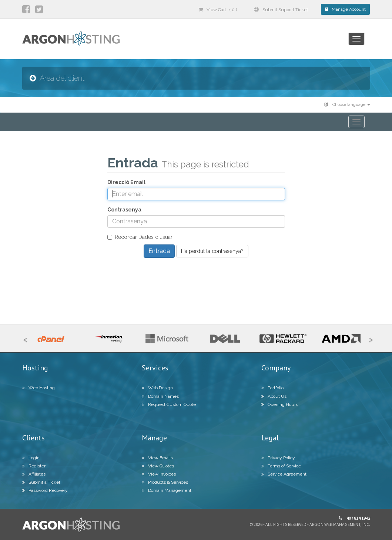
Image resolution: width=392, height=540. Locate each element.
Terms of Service (281, 466)
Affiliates (34, 474)
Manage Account (345, 9)
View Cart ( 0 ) (218, 10)
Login (31, 458)
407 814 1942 (354, 518)
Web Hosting (38, 388)
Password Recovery (45, 490)
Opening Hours (280, 404)
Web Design (157, 388)
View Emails (157, 458)
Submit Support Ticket (281, 10)
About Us (274, 396)
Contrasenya (124, 210)
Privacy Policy (278, 458)
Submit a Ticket (41, 482)
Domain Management (167, 490)
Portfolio (272, 388)
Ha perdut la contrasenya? (212, 251)
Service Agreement (284, 474)
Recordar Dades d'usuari (140, 237)
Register (34, 466)
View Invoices (159, 474)
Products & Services (165, 482)
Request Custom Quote (169, 404)
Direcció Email (126, 182)
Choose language (347, 105)
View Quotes (158, 466)
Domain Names (160, 396)
